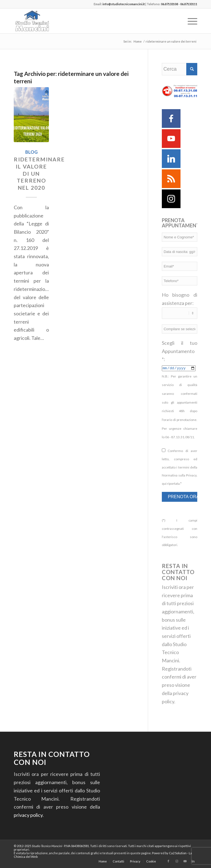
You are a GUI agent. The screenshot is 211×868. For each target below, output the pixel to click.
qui (164, 483)
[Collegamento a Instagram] (177, 861)
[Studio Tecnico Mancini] (41, 21)
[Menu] (190, 21)
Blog (31, 152)
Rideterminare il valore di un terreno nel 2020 (39, 173)
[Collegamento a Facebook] (168, 861)
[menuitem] (190, 21)
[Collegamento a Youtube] (185, 861)
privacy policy (28, 815)
